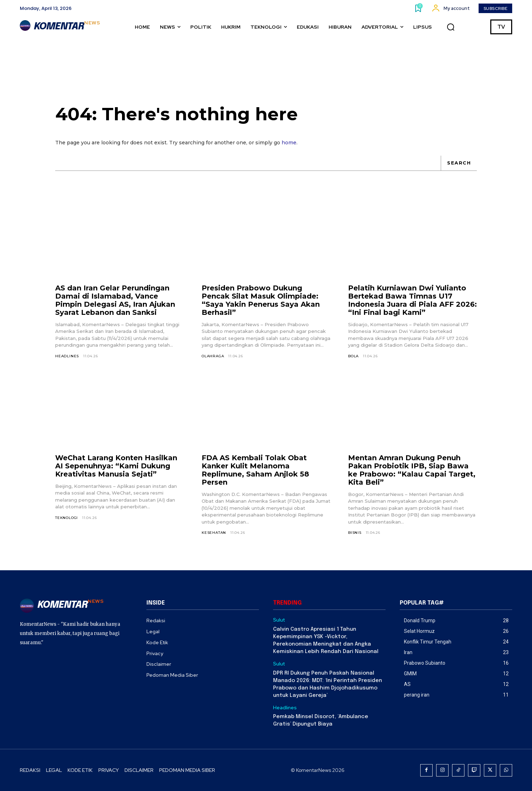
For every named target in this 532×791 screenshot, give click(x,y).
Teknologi (66, 518)
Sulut (279, 620)
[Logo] (60, 27)
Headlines (67, 356)
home (289, 143)
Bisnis (355, 533)
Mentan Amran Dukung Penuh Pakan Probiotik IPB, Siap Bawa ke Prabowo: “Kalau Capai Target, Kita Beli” (412, 470)
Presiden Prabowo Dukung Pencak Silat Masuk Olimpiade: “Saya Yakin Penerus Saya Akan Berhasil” (261, 300)
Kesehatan (214, 533)
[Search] (459, 163)
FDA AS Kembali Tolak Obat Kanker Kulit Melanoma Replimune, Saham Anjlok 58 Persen (255, 470)
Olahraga (213, 356)
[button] (451, 27)
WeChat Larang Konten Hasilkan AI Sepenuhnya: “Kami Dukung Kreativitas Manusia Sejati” (116, 466)
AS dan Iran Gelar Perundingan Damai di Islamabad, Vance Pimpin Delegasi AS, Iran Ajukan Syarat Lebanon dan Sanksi (115, 300)
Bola (353, 356)
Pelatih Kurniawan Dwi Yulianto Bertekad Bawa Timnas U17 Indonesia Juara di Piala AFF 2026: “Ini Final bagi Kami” (412, 300)
